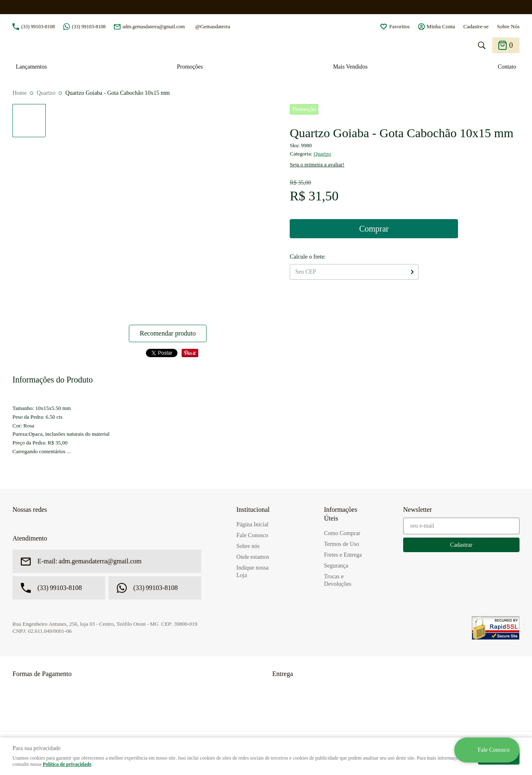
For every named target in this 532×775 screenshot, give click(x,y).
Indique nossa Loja (252, 571)
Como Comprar (342, 533)
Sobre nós (248, 546)
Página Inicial (252, 524)
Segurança (336, 566)
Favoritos (399, 26)
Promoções (190, 67)
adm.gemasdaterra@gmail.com (154, 27)
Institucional (253, 510)
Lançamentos (31, 67)
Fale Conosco (252, 535)
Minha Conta (441, 26)
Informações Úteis (340, 514)
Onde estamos (253, 557)
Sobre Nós (508, 26)
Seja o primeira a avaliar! (317, 164)
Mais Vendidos (350, 67)
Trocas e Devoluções (337, 580)
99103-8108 (38, 27)
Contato (507, 67)
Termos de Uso (341, 544)
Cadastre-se (476, 26)
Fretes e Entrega (343, 555)
